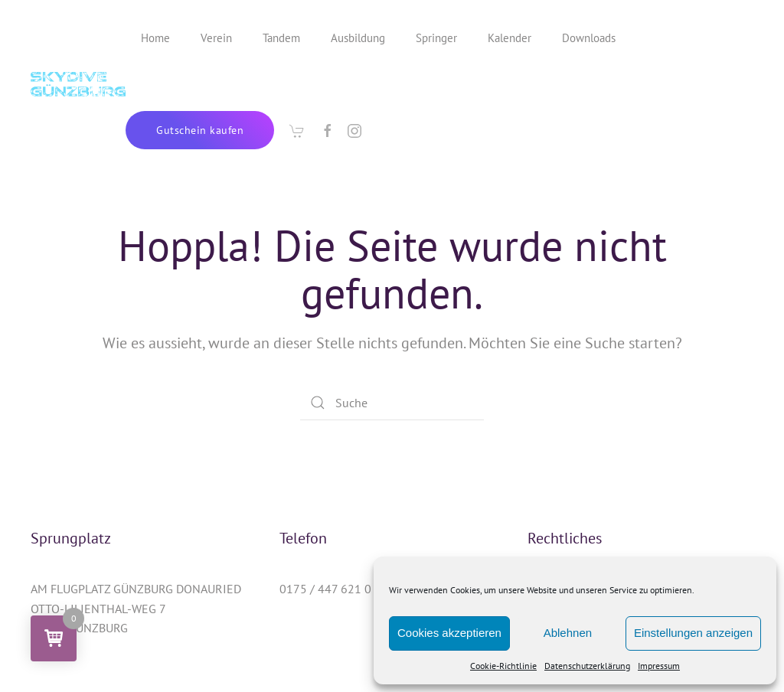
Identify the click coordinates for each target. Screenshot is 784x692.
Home (155, 38)
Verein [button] (216, 38)
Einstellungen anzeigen (693, 633)
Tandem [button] (281, 38)
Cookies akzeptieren (449, 633)
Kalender (510, 38)
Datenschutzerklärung (587, 666)
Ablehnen (568, 633)
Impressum (659, 666)
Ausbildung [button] (358, 38)
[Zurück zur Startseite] (78, 84)
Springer (436, 38)
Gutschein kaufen (200, 130)
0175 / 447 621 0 (325, 589)
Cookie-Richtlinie (503, 666)
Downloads (589, 38)
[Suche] (392, 403)
